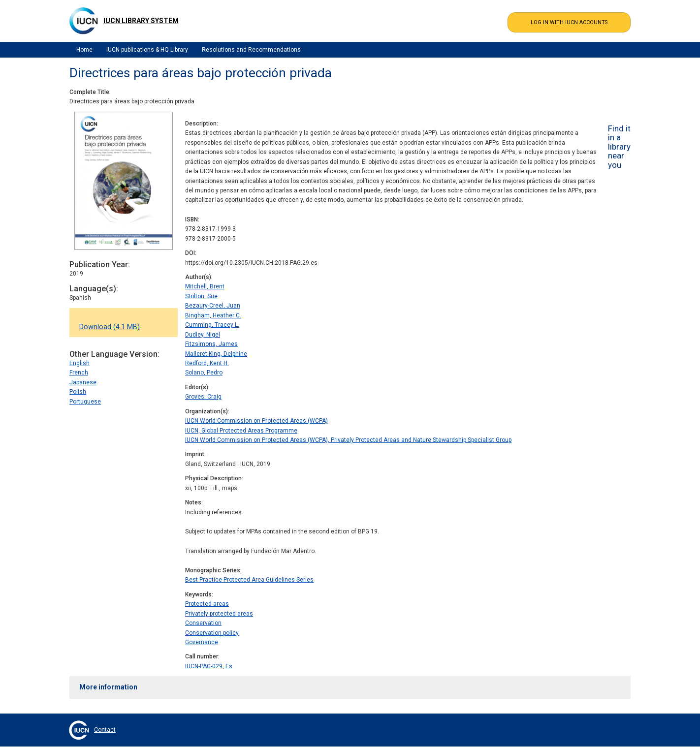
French (79, 373)
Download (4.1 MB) (110, 327)
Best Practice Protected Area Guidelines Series (249, 580)
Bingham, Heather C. (213, 315)
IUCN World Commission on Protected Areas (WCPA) (256, 421)
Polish (78, 392)
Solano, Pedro (204, 373)
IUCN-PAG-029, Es (209, 666)
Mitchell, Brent (205, 286)
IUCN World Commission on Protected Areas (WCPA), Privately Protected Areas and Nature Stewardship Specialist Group (348, 440)
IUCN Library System (141, 21)
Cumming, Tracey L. (212, 325)
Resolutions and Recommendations (251, 50)
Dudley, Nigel (203, 335)
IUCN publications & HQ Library (147, 50)
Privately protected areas (219, 614)
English (80, 363)
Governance (202, 642)
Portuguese (85, 402)
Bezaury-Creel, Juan (213, 306)
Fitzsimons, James (211, 344)
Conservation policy (212, 633)
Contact (105, 730)
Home (84, 50)
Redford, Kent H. (207, 363)
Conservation (203, 623)
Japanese (83, 382)
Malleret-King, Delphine (216, 354)
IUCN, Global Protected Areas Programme (241, 431)
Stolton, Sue (201, 296)
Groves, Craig (203, 397)
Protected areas (207, 604)
